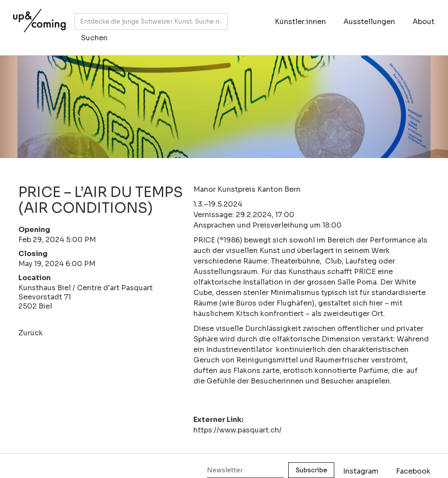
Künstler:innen (300, 22)
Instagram (361, 471)
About (423, 22)
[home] (37, 23)
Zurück (31, 333)
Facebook (413, 471)
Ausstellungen (369, 22)
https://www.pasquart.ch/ (238, 430)
